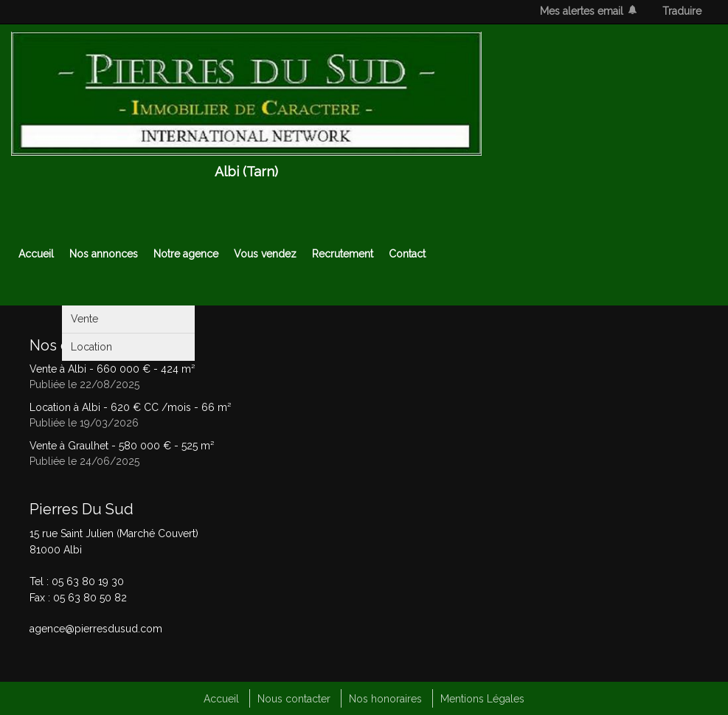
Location (91, 347)
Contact (407, 254)
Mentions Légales (482, 699)
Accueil (36, 254)
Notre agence (186, 254)
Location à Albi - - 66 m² (130, 407)
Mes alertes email (582, 11)
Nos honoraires (385, 699)
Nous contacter (294, 699)
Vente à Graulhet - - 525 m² (122, 446)
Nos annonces (104, 254)
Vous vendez (265, 254)
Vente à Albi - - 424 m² (112, 369)
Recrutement (343, 254)
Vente (84, 319)
